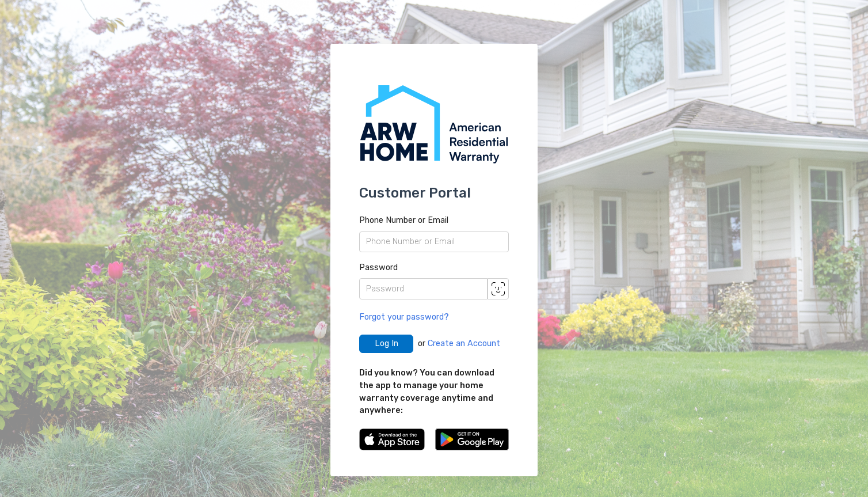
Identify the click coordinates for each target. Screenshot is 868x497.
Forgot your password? (404, 317)
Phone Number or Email (404, 220)
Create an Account (464, 344)
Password (378, 268)
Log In (387, 344)
